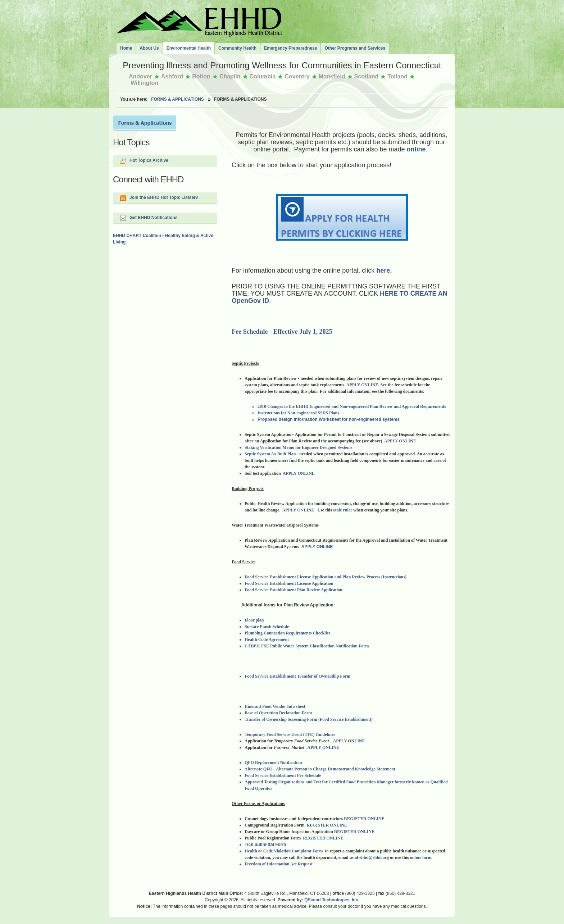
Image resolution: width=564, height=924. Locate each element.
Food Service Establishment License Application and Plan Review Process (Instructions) (327, 577)
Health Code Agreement (267, 639)
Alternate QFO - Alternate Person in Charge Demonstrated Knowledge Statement (320, 769)
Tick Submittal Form (265, 845)
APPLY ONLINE (400, 441)
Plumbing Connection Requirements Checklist (287, 633)
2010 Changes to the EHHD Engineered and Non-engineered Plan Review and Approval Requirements (352, 406)
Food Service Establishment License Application (289, 583)
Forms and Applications (145, 123)
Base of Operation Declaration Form (278, 713)
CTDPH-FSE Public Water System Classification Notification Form (307, 646)
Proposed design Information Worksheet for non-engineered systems (329, 419)
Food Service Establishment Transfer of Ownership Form (298, 676)
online (416, 149)
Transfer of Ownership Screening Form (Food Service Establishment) (309, 719)
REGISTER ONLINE (364, 819)
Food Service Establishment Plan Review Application (294, 590)
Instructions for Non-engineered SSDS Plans (298, 413)
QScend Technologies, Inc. (332, 900)
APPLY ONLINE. (363, 385)
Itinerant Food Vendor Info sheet (275, 706)
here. (383, 270)
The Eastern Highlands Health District (199, 21)
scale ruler (343, 510)
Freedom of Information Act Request (279, 864)
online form (421, 857)
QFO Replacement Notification (274, 763)
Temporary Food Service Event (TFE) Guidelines (290, 734)
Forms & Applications (178, 99)
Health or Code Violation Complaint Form (284, 851)
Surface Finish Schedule (267, 627)
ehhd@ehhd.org (374, 857)
